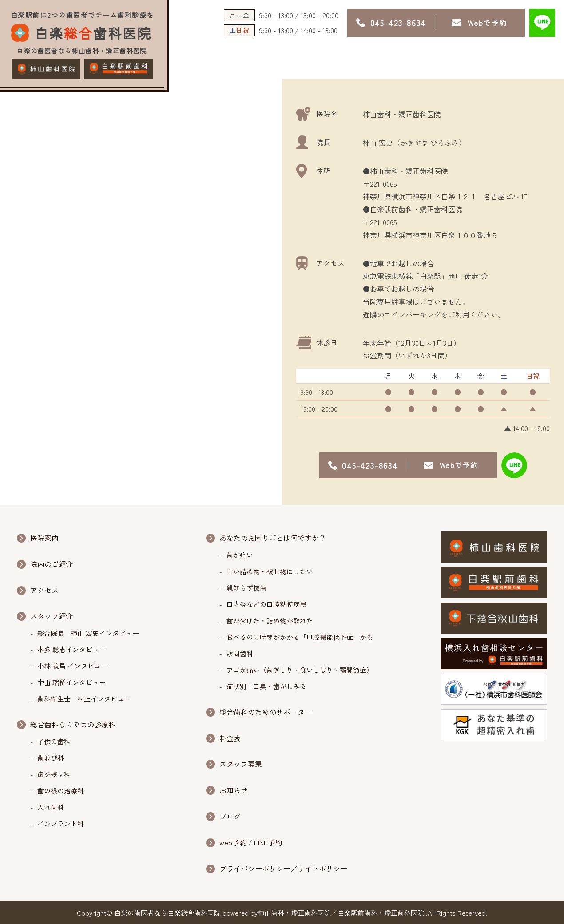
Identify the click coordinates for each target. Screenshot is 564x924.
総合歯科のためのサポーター (266, 712)
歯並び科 (51, 758)
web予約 (233, 842)
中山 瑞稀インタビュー (71, 682)
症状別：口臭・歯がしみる (266, 686)
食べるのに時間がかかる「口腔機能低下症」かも (300, 637)
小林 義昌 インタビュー (72, 666)
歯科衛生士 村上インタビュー (84, 699)
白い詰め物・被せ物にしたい (270, 571)
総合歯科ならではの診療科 (73, 724)
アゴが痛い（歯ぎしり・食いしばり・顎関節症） (300, 670)
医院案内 (44, 538)
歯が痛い (240, 555)
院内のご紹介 (52, 564)
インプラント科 (61, 823)
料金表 (230, 738)
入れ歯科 (51, 807)
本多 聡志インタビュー (71, 649)
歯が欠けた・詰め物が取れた (270, 621)
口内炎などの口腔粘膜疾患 (266, 604)
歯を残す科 (54, 774)
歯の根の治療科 (64, 791)
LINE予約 (268, 842)
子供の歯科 (57, 741)
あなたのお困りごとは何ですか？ (273, 538)
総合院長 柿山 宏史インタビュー (88, 633)
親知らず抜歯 (246, 588)
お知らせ (234, 790)
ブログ (230, 816)
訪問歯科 (240, 653)
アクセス (44, 590)
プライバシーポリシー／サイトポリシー (283, 868)
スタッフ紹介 (52, 616)
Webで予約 (487, 23)
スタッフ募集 (241, 764)
